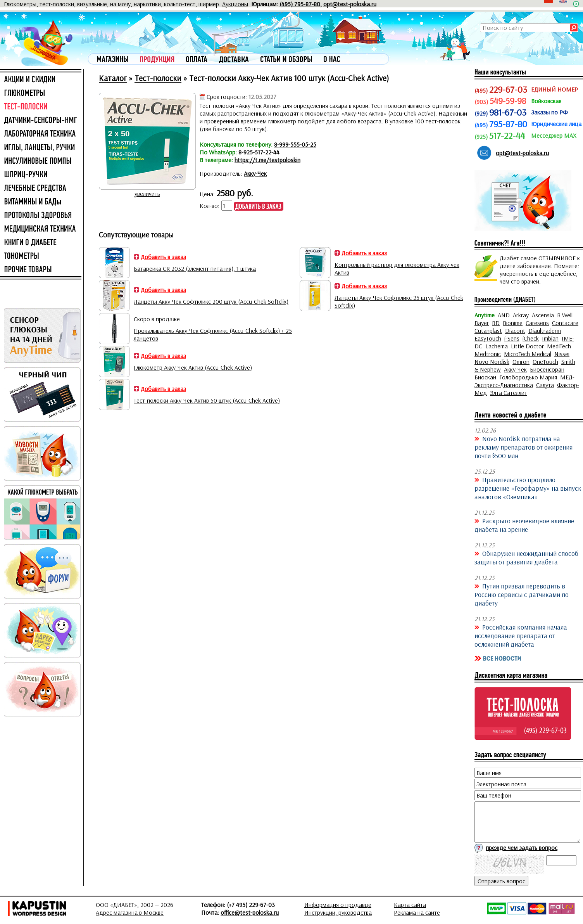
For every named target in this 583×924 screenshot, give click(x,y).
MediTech (559, 346)
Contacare (565, 323)
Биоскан (485, 377)
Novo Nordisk (492, 362)
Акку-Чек (255, 173)
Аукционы (235, 4)
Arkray (521, 315)
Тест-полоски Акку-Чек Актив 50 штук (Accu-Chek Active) (207, 400)
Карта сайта (410, 905)
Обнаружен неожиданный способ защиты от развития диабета (526, 557)
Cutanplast (488, 330)
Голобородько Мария (528, 377)
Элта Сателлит (509, 393)
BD (496, 323)
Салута (545, 385)
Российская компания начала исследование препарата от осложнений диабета (521, 635)
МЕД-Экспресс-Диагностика (524, 381)
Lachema (497, 346)
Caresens (537, 323)
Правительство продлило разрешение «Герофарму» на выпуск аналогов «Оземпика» (528, 488)
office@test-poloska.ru (250, 912)
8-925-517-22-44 (259, 152)
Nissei (562, 354)
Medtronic (488, 354)
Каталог (113, 78)
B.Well (565, 315)
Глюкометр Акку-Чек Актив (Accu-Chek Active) (193, 367)
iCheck (531, 338)
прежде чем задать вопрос (522, 848)
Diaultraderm (545, 330)
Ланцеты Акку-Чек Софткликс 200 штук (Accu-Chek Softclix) (211, 301)
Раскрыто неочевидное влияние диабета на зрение (524, 525)
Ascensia (543, 315)
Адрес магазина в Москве (130, 912)
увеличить (147, 194)
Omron (521, 362)
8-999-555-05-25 (295, 144)
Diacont (515, 330)
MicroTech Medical (528, 354)
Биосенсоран (547, 369)
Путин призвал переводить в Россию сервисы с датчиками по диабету (522, 594)
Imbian (550, 338)
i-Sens (512, 338)
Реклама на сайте (417, 912)
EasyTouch (488, 338)
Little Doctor (527, 346)
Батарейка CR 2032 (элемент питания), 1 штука (195, 268)
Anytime (485, 315)
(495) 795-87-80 (300, 4)
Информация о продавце (338, 905)
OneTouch (545, 362)
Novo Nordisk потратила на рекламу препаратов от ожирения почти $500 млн (523, 447)
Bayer (482, 323)
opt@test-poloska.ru (350, 4)
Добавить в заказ (163, 257)
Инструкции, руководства (338, 912)
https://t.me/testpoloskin (267, 160)
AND (504, 315)
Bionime (513, 323)
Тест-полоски (158, 78)
